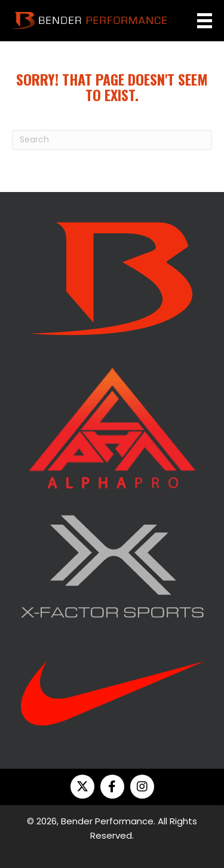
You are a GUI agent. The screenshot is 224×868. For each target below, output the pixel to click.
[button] (82, 787)
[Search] (112, 140)
